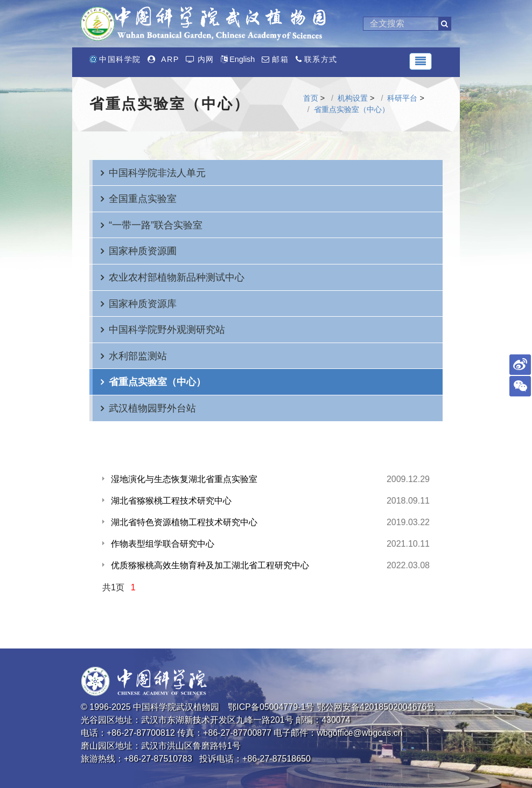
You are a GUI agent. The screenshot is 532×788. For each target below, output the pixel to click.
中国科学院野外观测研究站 (167, 329)
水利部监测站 (138, 356)
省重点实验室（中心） (352, 109)
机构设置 (353, 98)
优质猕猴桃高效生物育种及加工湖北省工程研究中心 (210, 565)
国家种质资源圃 (143, 251)
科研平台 (402, 98)
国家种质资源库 (143, 304)
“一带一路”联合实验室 (156, 225)
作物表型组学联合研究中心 (163, 544)
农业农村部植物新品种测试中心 (177, 277)
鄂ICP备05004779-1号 (271, 707)
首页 (311, 98)
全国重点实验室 (143, 198)
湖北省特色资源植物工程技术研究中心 (184, 522)
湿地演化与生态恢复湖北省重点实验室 (184, 479)
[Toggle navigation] (421, 61)
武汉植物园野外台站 (152, 408)
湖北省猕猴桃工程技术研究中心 (171, 501)
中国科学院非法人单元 (157, 173)
